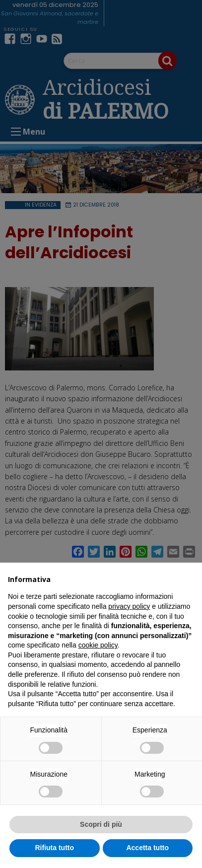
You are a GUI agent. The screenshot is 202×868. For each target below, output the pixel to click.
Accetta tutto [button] (147, 848)
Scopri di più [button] (101, 824)
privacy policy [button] (129, 606)
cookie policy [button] (98, 645)
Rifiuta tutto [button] (54, 848)
